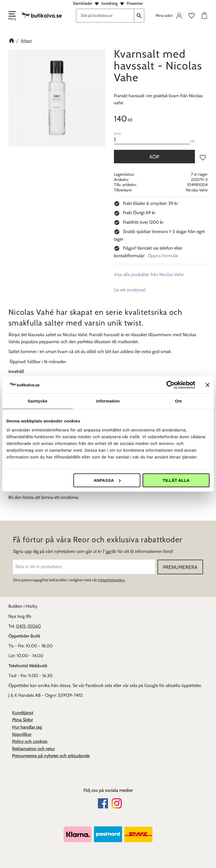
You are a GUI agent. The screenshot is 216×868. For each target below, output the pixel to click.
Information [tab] (108, 401)
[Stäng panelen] (208, 385)
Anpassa (107, 480)
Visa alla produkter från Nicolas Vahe (149, 274)
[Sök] (139, 16)
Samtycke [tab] (38, 401)
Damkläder (83, 3)
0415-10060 (28, 626)
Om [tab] (178, 401)
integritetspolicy (111, 580)
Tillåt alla (176, 480)
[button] (12, 16)
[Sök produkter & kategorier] (105, 16)
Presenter (135, 3)
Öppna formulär (163, 256)
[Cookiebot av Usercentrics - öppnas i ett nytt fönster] (171, 385)
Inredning (109, 3)
